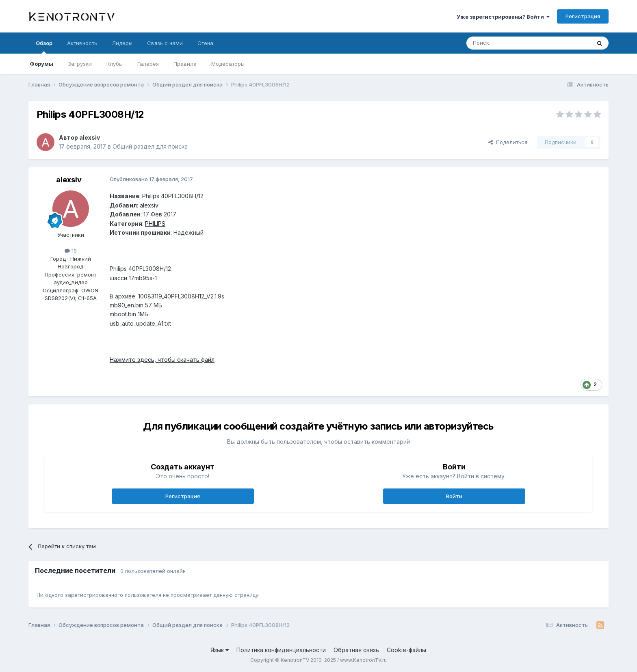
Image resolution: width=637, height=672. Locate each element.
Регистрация (583, 16)
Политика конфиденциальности (281, 650)
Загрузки (80, 64)
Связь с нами (165, 43)
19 (71, 251)
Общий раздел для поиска (150, 146)
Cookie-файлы (406, 650)
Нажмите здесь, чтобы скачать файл (162, 360)
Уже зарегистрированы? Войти (503, 17)
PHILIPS (155, 224)
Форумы (41, 64)
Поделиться (508, 142)
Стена (205, 43)
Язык (220, 650)
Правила (185, 64)
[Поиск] (510, 43)
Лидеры (122, 43)
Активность (82, 43)
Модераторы (228, 64)
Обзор (44, 47)
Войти (454, 496)
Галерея (148, 64)
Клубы (115, 64)
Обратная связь (356, 650)
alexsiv (90, 137)
